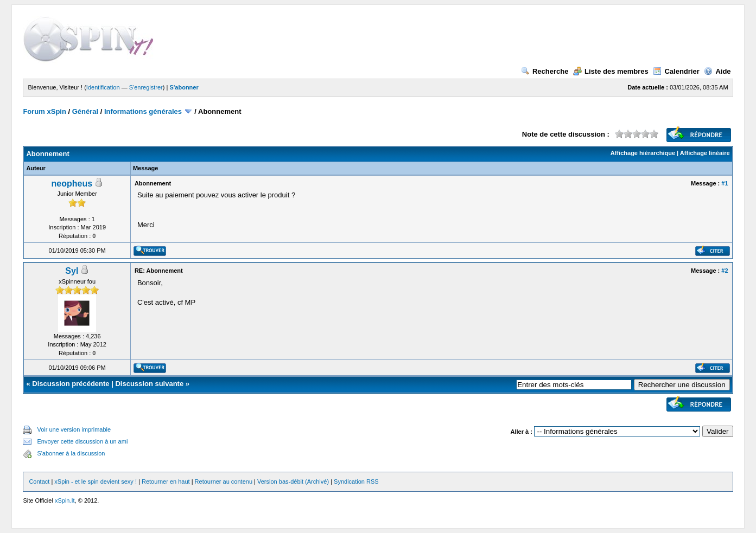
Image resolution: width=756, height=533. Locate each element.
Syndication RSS (356, 481)
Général (85, 111)
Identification (103, 87)
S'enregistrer (146, 87)
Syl (72, 271)
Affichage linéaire (705, 153)
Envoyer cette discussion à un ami (82, 441)
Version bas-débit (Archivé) (293, 481)
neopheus (72, 184)
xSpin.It (65, 500)
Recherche (545, 71)
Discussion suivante (149, 384)
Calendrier (676, 71)
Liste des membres (611, 71)
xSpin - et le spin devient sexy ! (96, 481)
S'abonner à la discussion (71, 453)
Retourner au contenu (224, 481)
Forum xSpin (44, 111)
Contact (39, 481)
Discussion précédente (71, 384)
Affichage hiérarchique (643, 153)
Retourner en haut (166, 481)
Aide (717, 71)
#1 (725, 183)
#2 (725, 271)
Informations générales (143, 111)
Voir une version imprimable (74, 429)
